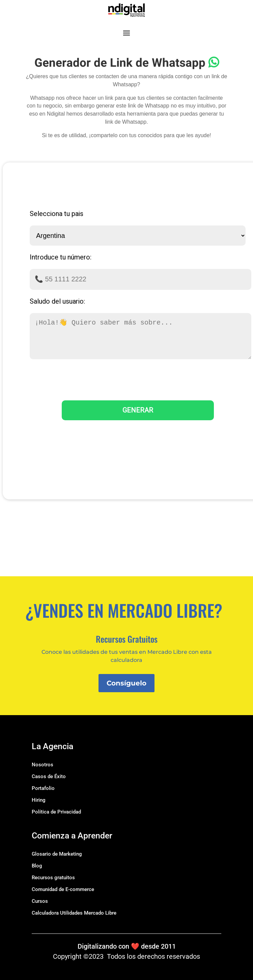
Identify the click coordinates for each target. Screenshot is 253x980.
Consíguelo (126, 683)
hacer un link (98, 98)
